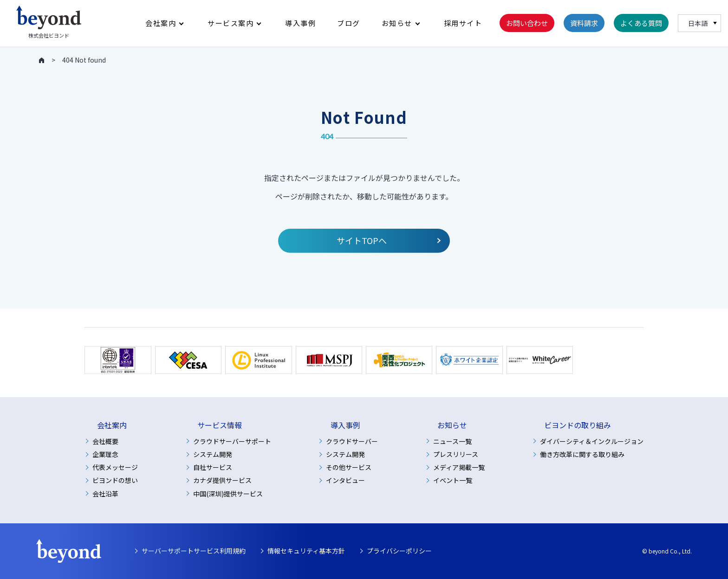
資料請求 (584, 23)
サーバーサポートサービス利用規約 (194, 551)
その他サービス (349, 467)
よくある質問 (641, 23)
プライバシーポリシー (399, 551)
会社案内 (161, 23)
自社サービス (213, 467)
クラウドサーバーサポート (232, 441)
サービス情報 (220, 425)
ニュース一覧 (452, 441)
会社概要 (105, 441)
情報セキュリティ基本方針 (306, 551)
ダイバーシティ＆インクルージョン (592, 441)
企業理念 (105, 454)
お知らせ (397, 23)
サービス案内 (231, 23)
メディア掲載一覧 (459, 467)
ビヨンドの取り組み (578, 425)
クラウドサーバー (352, 441)
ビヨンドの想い (115, 480)
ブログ (349, 23)
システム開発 (213, 454)
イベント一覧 (453, 480)
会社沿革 (105, 494)
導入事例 (300, 23)
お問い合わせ (527, 23)
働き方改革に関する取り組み (582, 454)
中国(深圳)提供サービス (228, 494)
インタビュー (345, 480)
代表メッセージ (115, 467)
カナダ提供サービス (222, 480)
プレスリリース (456, 454)
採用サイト (463, 23)
